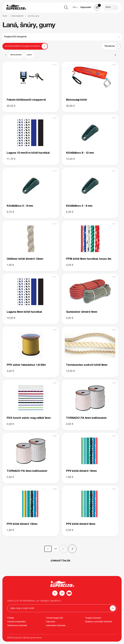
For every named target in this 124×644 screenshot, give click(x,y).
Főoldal (5, 16)
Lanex (29, 55)
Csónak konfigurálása (17, 622)
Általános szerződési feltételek (99, 622)
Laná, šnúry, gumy (33, 16)
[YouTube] (69, 593)
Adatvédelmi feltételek (56, 626)
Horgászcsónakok (93, 618)
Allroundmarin (16, 55)
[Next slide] (115, 55)
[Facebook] (55, 593)
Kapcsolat (86, 7)
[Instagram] (62, 593)
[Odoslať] (113, 608)
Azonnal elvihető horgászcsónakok (22, 46)
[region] (62, 16)
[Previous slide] (6, 55)
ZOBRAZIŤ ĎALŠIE (60, 561)
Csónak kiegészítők (17, 16)
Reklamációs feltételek (17, 626)
